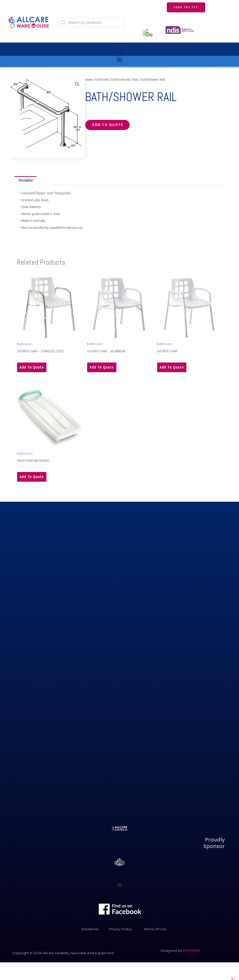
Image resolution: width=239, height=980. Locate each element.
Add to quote (110, 126)
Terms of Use (155, 931)
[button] (120, 49)
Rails (135, 79)
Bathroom (102, 79)
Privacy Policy (120, 931)
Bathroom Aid (120, 79)
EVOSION (191, 952)
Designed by (172, 952)
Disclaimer (90, 931)
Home (89, 79)
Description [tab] (27, 181)
